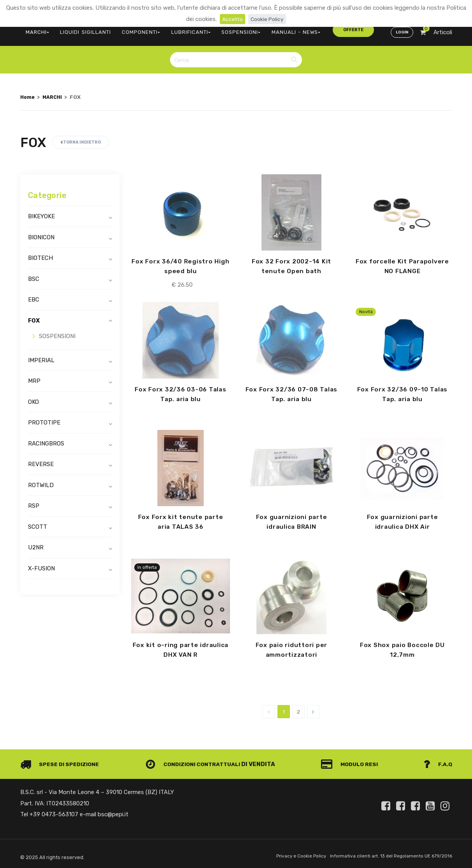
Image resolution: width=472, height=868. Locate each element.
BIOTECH (40, 254)
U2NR (36, 543)
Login (401, 30)
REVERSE (41, 460)
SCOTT (38, 523)
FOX (34, 316)
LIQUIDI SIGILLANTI (80, 29)
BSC (34, 275)
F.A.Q (437, 762)
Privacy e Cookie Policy (291, 854)
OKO (33, 398)
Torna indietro (81, 138)
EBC (34, 295)
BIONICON (41, 233)
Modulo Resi (352, 762)
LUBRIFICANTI (178, 29)
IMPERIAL (41, 356)
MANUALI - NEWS (274, 29)
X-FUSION (41, 564)
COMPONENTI (132, 29)
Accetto (231, 19)
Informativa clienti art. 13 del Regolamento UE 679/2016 (387, 854)
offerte (322, 29)
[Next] (313, 709)
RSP (34, 502)
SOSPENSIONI (224, 29)
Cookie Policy (268, 19)
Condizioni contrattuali (196, 762)
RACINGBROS (46, 439)
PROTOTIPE (44, 418)
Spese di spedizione (62, 762)
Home (28, 93)
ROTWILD (41, 481)
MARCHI (36, 29)
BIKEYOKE (41, 212)
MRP (34, 377)
